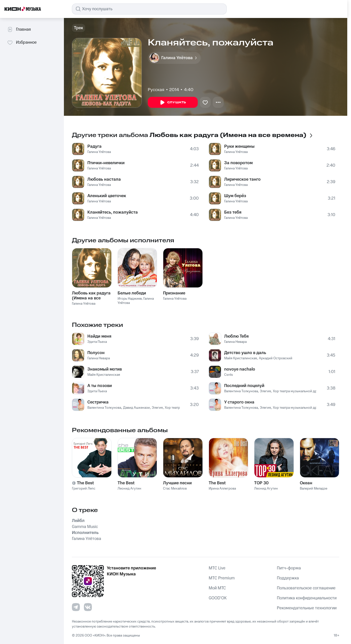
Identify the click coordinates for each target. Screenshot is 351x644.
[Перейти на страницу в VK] (88, 607)
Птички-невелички (106, 163)
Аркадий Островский (276, 358)
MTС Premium (222, 578)
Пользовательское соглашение (306, 588)
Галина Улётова (99, 152)
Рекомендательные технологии (307, 608)
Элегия (157, 408)
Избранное (22, 42)
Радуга (94, 146)
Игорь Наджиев (130, 299)
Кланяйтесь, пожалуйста (113, 212)
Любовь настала (104, 179)
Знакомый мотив (105, 369)
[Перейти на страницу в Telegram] (76, 607)
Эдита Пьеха (97, 342)
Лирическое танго (242, 179)
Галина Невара (99, 358)
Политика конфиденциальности (307, 598)
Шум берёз (235, 196)
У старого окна (239, 402)
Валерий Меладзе (314, 489)
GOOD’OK (218, 598)
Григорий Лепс (84, 489)
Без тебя (233, 212)
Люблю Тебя (236, 336)
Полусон (96, 353)
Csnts (229, 375)
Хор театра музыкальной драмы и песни (305, 391)
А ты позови (100, 386)
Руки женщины (239, 146)
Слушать (173, 103)
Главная (19, 29)
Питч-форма (289, 568)
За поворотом (238, 163)
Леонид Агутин (129, 489)
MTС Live (217, 568)
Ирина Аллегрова (222, 489)
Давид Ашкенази (136, 408)
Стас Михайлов (175, 489)
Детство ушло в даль (245, 353)
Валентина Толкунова (104, 408)
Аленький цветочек (107, 196)
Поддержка (288, 578)
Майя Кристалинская (104, 375)
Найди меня (99, 336)
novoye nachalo (240, 369)
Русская (156, 90)
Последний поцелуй (244, 386)
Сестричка (98, 402)
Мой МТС (217, 588)
